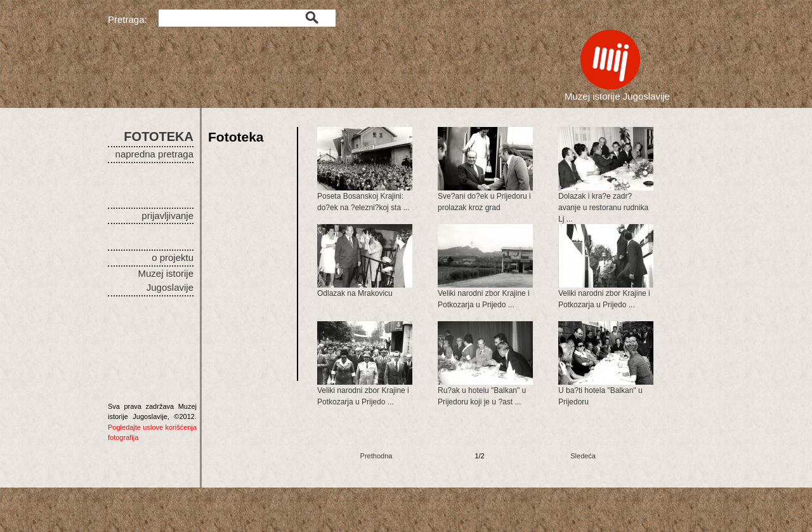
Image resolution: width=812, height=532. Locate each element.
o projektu (173, 257)
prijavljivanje (167, 216)
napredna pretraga (154, 154)
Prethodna (377, 456)
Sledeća (583, 456)
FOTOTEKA (159, 136)
